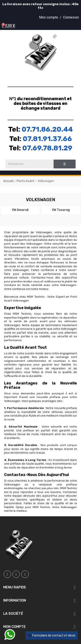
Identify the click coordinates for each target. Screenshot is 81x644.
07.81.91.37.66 (47, 139)
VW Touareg (61, 210)
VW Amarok (20, 210)
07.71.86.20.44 (47, 129)
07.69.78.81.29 (47, 148)
